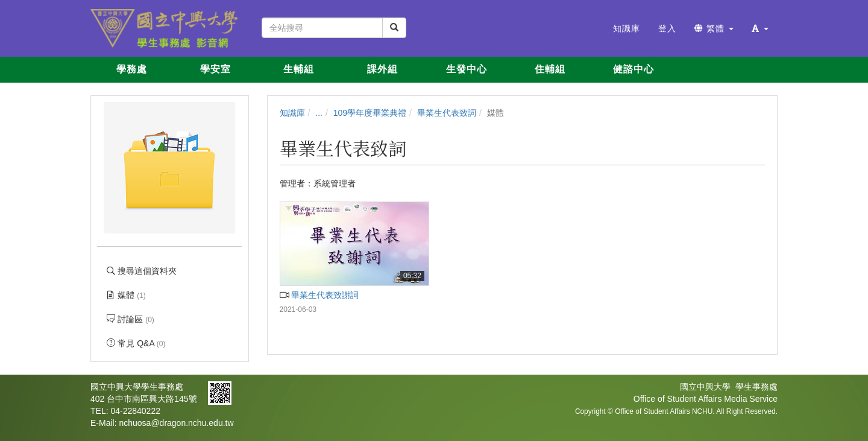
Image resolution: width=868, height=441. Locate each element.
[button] (760, 28)
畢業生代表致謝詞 (319, 295)
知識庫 (292, 113)
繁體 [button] (714, 28)
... (319, 113)
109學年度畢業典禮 (370, 113)
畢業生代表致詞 (447, 113)
